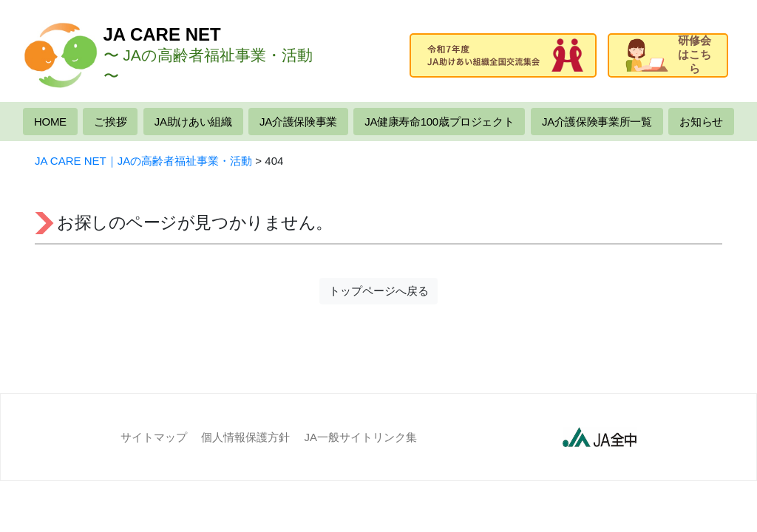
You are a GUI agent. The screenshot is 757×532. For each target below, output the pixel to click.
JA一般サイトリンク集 (361, 437)
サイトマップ (154, 437)
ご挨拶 (110, 122)
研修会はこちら (668, 54)
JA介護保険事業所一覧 (597, 122)
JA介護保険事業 (298, 122)
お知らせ (701, 122)
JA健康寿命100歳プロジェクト (439, 122)
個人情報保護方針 (245, 437)
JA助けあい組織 (193, 122)
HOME (50, 122)
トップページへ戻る (379, 291)
